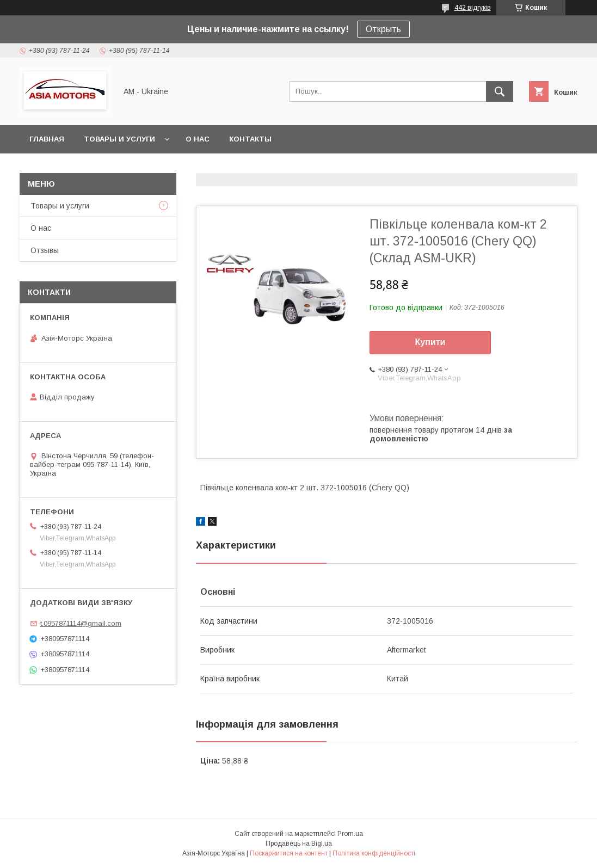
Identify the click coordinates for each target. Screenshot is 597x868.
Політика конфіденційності (374, 853)
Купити (430, 342)
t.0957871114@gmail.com (81, 623)
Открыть (383, 29)
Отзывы (45, 250)
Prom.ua (350, 834)
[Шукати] (500, 91)
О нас (198, 139)
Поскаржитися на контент (289, 853)
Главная (47, 139)
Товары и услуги (119, 139)
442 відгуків (473, 8)
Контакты (250, 139)
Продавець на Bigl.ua (299, 844)
